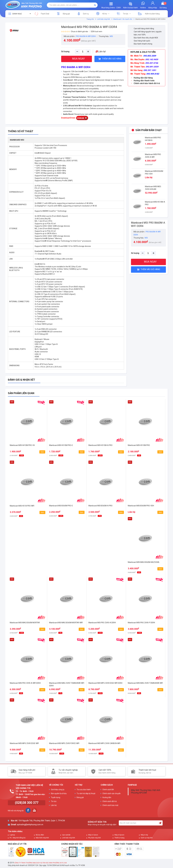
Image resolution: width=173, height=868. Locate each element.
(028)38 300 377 (27, 803)
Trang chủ (90, 19)
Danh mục (17, 14)
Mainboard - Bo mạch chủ (123, 19)
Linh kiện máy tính (104, 19)
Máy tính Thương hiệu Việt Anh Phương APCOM (146, 791)
